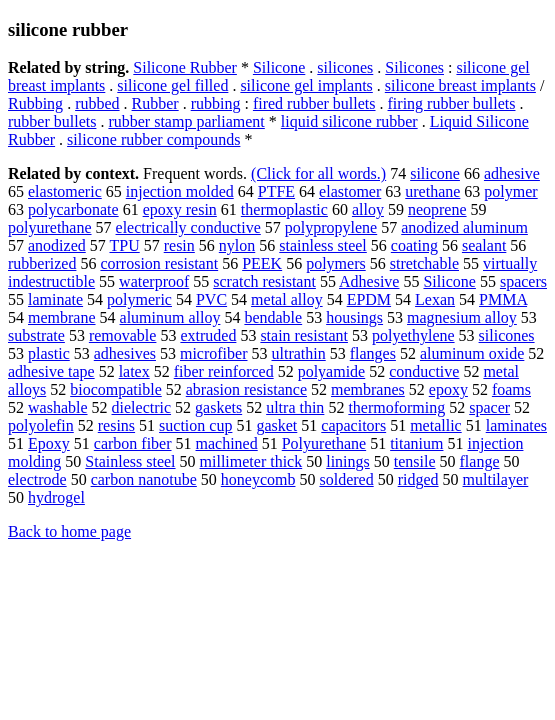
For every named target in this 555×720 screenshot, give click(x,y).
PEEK (262, 263)
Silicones (414, 67)
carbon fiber (133, 443)
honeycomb (258, 479)
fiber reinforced (224, 371)
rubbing (216, 103)
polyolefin (41, 425)
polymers (336, 263)
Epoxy (49, 443)
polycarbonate (73, 209)
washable (58, 407)
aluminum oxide (472, 353)
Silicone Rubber (185, 67)
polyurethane (50, 227)
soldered (346, 479)
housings (354, 317)
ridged (418, 479)
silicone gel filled (172, 85)
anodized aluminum (464, 227)
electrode (37, 479)
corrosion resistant (159, 263)
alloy (368, 209)
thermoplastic (284, 209)
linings (348, 461)
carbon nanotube (144, 479)
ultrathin (299, 353)
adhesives (125, 353)
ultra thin (295, 407)
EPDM (369, 299)
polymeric (139, 299)
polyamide (332, 371)
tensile (415, 461)
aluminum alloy (170, 317)
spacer (489, 407)
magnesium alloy (462, 317)
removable (123, 335)
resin (179, 245)
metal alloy (287, 299)
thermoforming (396, 407)
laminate (55, 299)
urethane (432, 191)
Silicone (279, 67)
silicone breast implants (460, 85)
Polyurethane (324, 443)
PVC (211, 299)
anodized (57, 245)
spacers (523, 281)
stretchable (424, 263)
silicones (345, 67)
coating (414, 245)
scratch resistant (264, 281)
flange (480, 461)
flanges (373, 353)
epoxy (448, 389)
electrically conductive (188, 227)
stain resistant (304, 335)
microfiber (214, 353)
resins (116, 425)
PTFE (276, 191)
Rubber (155, 103)
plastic (49, 353)
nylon (237, 245)
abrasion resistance (246, 389)
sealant (484, 245)
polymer (510, 191)
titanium (416, 443)
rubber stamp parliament (186, 121)
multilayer (496, 479)
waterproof (154, 281)
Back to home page (69, 531)
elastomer (350, 191)
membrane (62, 317)
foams (511, 389)
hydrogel (56, 497)
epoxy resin (180, 209)
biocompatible (116, 389)
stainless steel (323, 245)
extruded (208, 335)
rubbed (97, 103)
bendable (273, 317)
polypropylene (331, 227)
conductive (424, 371)
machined (227, 443)
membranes (368, 389)
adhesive (512, 173)
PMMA (503, 299)
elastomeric (65, 191)
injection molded (180, 191)
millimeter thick (251, 461)
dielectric (142, 407)
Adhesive (369, 281)
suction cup (195, 425)
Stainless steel (130, 461)
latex (134, 371)
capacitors (353, 425)
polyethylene (413, 335)
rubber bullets (52, 121)
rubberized (42, 263)
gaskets (218, 407)
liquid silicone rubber (349, 121)
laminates (516, 425)
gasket (276, 425)
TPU (124, 245)
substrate (36, 335)
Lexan (435, 299)
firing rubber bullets (452, 103)
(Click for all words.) (318, 173)
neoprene (437, 209)
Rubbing (35, 103)
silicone (435, 173)
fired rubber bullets (314, 103)
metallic (436, 425)
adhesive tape (51, 371)
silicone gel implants (306, 85)
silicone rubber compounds (153, 139)
